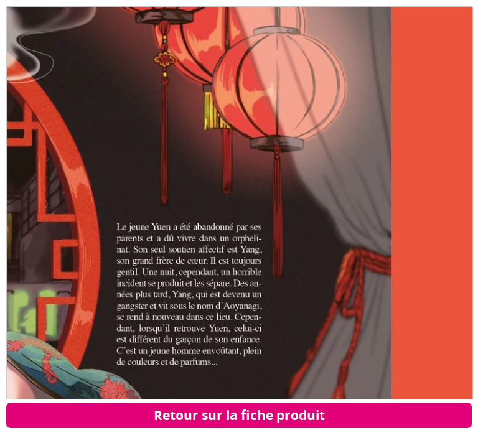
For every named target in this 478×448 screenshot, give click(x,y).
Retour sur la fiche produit (239, 415)
